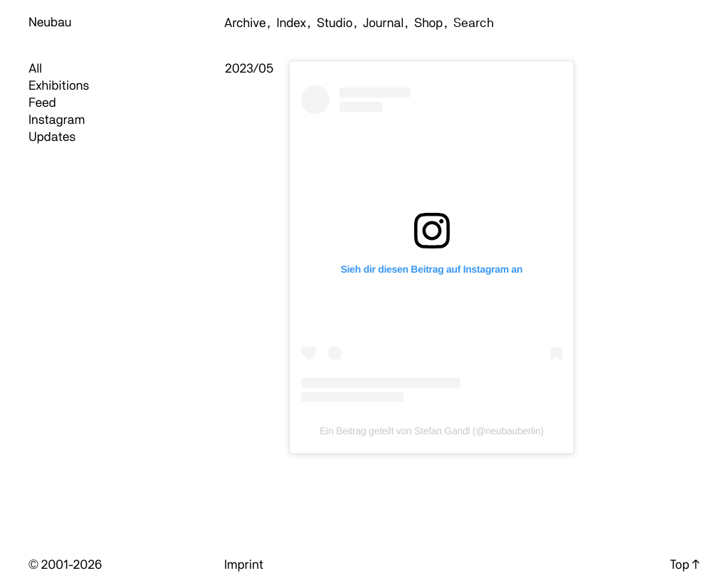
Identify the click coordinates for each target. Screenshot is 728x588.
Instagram (57, 120)
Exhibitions (59, 86)
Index (291, 23)
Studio (334, 23)
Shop (428, 23)
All (35, 69)
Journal (383, 23)
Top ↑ (685, 565)
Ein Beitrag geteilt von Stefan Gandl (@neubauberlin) (432, 431)
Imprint (244, 565)
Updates (52, 137)
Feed (42, 103)
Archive (245, 23)
